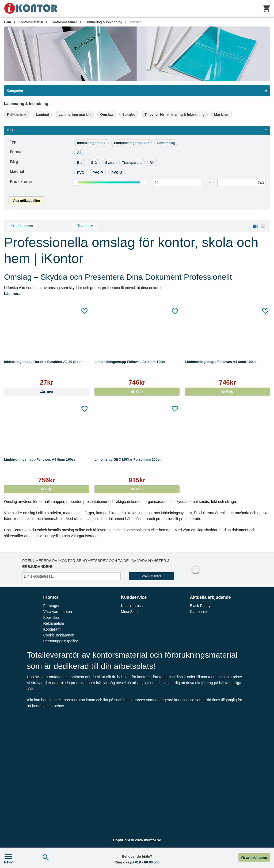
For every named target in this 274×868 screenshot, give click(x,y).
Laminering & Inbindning (103, 22)
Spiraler (129, 114)
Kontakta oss (132, 606)
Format (16, 152)
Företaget (51, 606)
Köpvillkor (51, 617)
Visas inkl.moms (254, 857)
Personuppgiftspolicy (60, 641)
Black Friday (200, 606)
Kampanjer (199, 612)
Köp (137, 391)
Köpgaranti (52, 629)
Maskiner (221, 114)
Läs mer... (13, 294)
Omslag (136, 22)
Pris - (21, 181)
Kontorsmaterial (31, 22)
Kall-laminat (17, 114)
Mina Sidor (130, 612)
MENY (8, 858)
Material (17, 172)
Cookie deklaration (59, 635)
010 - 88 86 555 (147, 862)
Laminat (42, 114)
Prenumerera (151, 576)
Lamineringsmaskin (75, 114)
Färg (14, 162)
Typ (13, 142)
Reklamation (54, 623)
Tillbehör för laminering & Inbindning (174, 114)
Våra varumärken (57, 612)
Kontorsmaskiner (64, 22)
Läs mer (47, 391)
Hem (7, 22)
